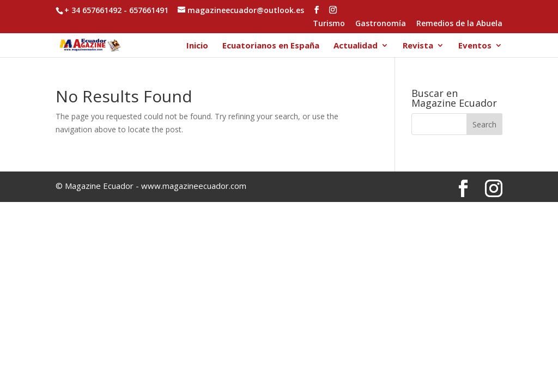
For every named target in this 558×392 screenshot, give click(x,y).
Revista (418, 46)
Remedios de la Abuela (459, 24)
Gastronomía (381, 24)
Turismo (329, 24)
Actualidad (356, 46)
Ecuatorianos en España (271, 46)
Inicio (197, 46)
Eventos (475, 46)
